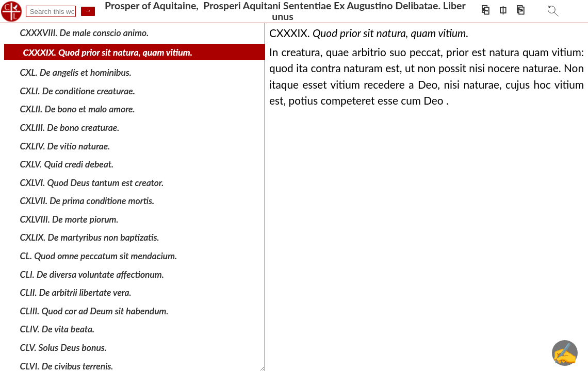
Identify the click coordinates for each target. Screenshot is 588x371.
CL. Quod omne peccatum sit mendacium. (99, 256)
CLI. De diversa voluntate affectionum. (92, 274)
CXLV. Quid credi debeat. (67, 164)
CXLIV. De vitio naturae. (65, 146)
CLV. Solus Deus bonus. (63, 348)
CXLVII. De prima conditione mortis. (87, 201)
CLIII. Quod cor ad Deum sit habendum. (94, 311)
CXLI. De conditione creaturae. (78, 91)
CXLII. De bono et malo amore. (78, 109)
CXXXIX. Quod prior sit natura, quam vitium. (108, 52)
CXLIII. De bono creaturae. (70, 128)
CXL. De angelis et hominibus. (76, 72)
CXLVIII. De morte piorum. (69, 219)
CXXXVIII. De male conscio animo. (85, 33)
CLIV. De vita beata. (58, 329)
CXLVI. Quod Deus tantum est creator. (92, 182)
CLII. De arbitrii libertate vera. (76, 292)
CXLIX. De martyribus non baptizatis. (90, 237)
